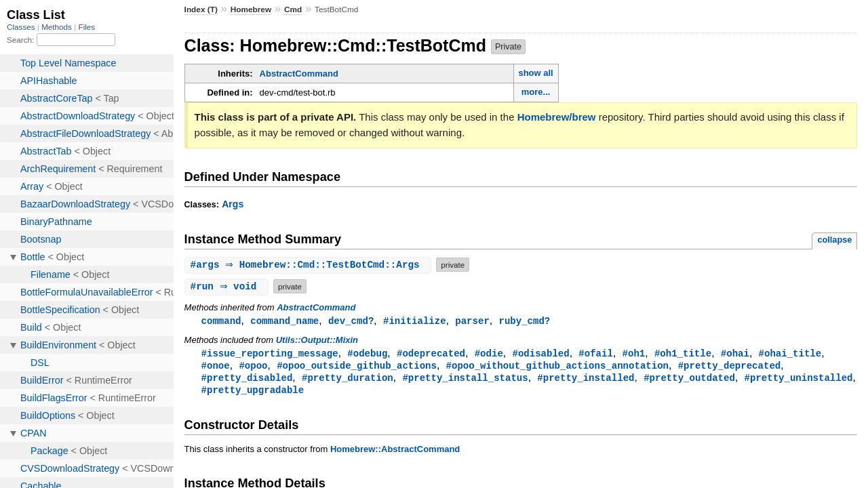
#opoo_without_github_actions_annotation (557, 367)
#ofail (596, 354)
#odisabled (540, 354)
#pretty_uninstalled (798, 380)
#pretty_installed (586, 380)
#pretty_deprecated (730, 367)
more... (536, 92)
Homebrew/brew (557, 117)
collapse (834, 240)
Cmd (293, 9)
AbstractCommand (299, 74)
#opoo (253, 367)
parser (472, 321)
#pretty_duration (348, 380)
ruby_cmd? (524, 321)
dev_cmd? (351, 321)
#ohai (735, 354)
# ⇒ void (229, 286)
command (221, 321)
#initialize (415, 321)
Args (233, 204)
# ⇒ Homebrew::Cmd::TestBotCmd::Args (310, 265)
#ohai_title (790, 354)
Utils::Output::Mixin (317, 341)
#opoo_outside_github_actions (357, 367)
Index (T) (201, 9)
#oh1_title (683, 354)
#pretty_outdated (689, 380)
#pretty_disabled (247, 380)
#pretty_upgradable (253, 393)
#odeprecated (431, 354)
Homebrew (251, 9)
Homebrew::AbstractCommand (395, 452)
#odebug (367, 354)
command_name (284, 321)
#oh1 (633, 354)
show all (535, 73)
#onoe (216, 367)
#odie (489, 354)
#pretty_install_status (465, 380)
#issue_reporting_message (270, 354)
